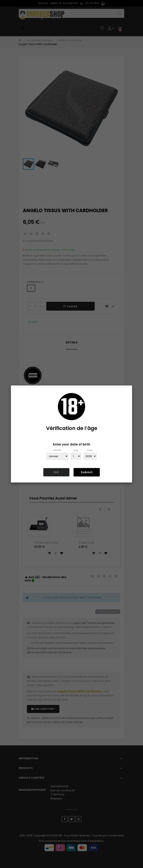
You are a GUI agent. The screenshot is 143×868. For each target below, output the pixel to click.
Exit (56, 472)
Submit (87, 472)
